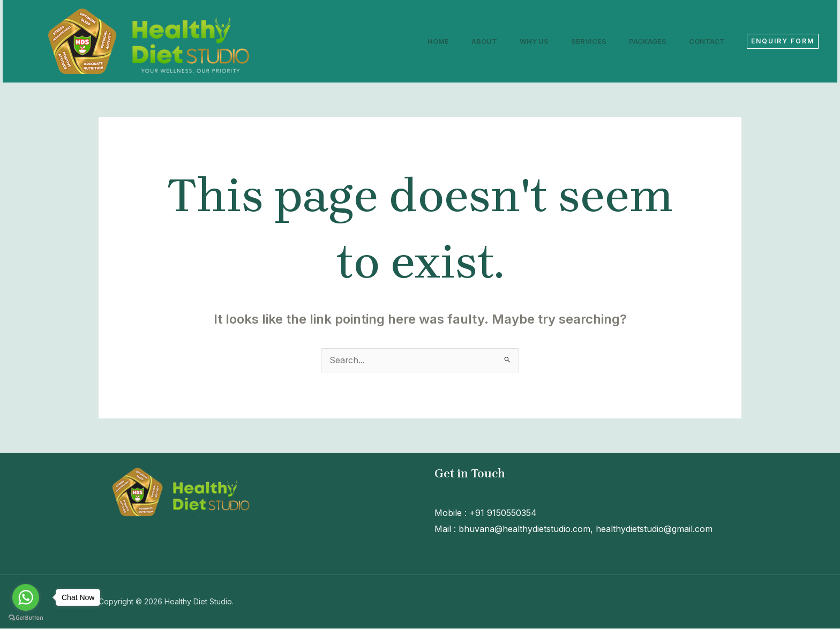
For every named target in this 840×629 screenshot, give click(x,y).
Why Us (523, 41)
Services (581, 41)
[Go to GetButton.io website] (26, 618)
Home (421, 41)
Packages (643, 41)
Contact (705, 41)
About (470, 41)
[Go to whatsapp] (26, 597)
